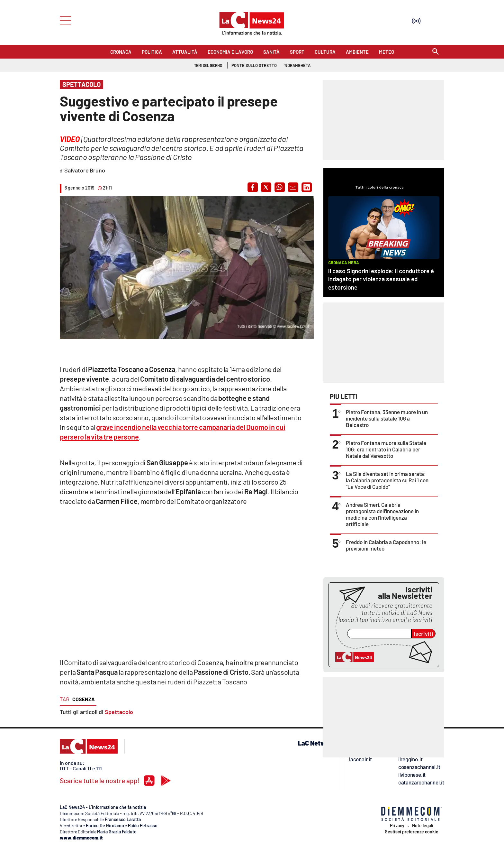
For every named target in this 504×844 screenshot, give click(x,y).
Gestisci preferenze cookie (412, 832)
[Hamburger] (63, 20)
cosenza (84, 699)
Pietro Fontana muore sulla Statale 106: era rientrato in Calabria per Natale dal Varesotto (386, 449)
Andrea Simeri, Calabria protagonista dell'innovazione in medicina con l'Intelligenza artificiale (382, 514)
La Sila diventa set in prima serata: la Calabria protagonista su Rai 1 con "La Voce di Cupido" (387, 480)
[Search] (436, 52)
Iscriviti (423, 634)
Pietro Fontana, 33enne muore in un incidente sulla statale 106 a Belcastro (387, 418)
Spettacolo (119, 712)
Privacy (397, 826)
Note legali (423, 826)
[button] (253, 187)
